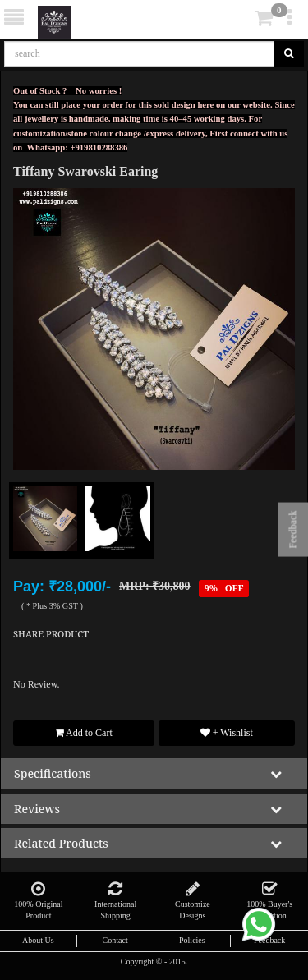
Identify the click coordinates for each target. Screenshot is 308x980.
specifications (53, 773)
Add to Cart (84, 733)
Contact (115, 940)
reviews (37, 809)
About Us (38, 940)
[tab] (154, 773)
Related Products (61, 843)
